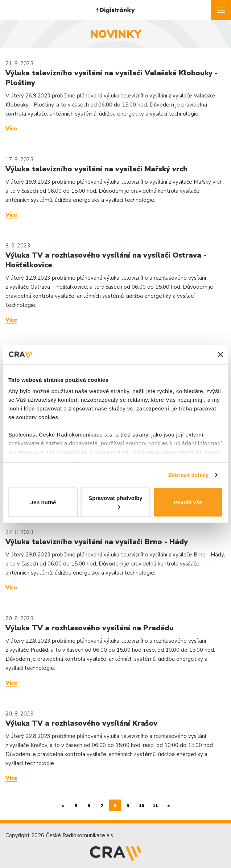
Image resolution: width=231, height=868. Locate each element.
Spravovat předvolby (115, 502)
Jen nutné (43, 502)
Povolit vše (188, 502)
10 (141, 806)
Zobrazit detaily (189, 475)
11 (155, 806)
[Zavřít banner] (220, 355)
